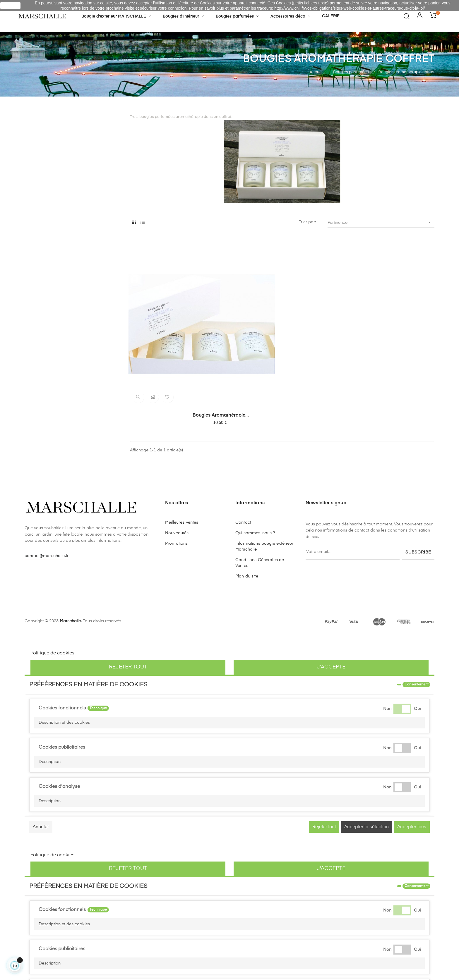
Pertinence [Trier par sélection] (381, 222)
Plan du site (247, 517)
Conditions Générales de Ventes (260, 503)
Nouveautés (177, 474)
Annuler (41, 767)
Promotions (176, 484)
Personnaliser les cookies (103, 594)
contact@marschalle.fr (47, 496)
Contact (243, 463)
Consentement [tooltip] (416, 625)
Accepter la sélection (366, 767)
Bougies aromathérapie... (177, 356)
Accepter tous (412, 767)
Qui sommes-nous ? (255, 474)
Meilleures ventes (182, 463)
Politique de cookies (52, 594)
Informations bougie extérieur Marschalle (264, 487)
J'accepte (331, 608)
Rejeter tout (128, 608)
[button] (229, 663)
